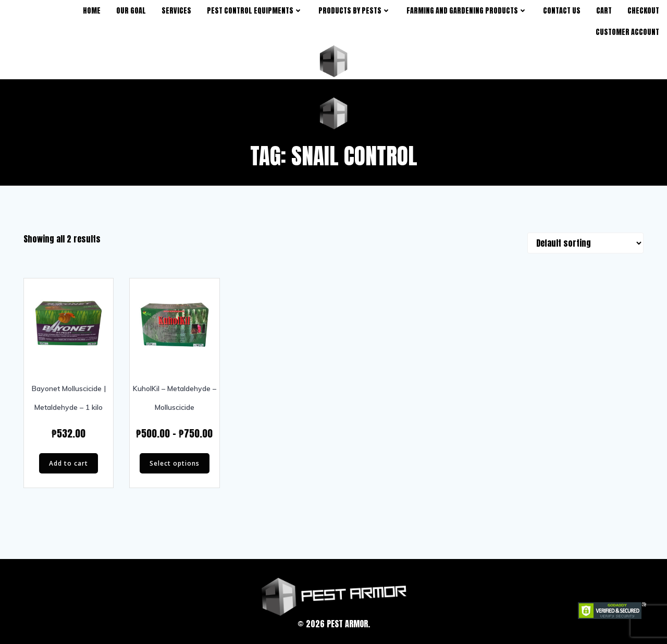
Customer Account (627, 32)
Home (92, 11)
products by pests (355, 11)
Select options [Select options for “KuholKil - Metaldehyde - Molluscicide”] (175, 463)
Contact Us (562, 11)
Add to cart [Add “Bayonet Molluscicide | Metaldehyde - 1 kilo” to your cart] (69, 463)
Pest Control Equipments (255, 11)
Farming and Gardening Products (467, 11)
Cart (604, 11)
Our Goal (131, 11)
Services (176, 11)
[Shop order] (585, 243)
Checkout (643, 11)
